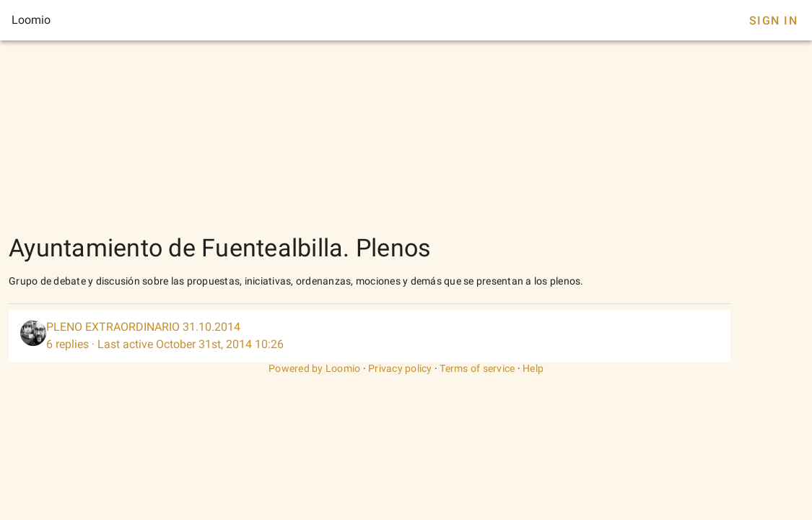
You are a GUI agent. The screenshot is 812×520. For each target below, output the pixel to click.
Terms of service (477, 368)
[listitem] (370, 336)
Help (533, 368)
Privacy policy (400, 368)
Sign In (773, 21)
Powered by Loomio (314, 368)
